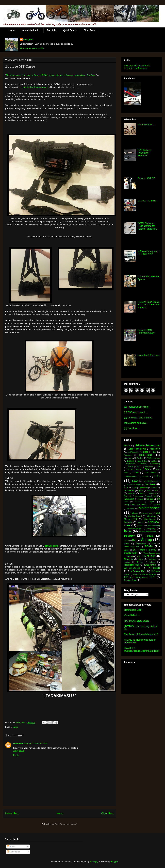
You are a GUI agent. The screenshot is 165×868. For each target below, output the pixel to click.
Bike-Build (146, 455)
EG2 (135, 481)
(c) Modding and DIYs (135, 423)
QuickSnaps (70, 30)
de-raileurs (149, 467)
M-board (131, 509)
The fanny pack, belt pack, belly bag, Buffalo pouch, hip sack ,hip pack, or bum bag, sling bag (50, 75)
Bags (15, 727)
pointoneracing (154, 526)
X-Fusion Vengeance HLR (139, 577)
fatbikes (150, 484)
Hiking (142, 493)
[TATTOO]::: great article (137, 621)
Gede (134, 488)
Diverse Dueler (134, 470)
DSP (136, 473)
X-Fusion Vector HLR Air (145, 574)
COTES (130, 467)
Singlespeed (141, 544)
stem (142, 550)
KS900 (138, 502)
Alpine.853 (155, 449)
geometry (144, 488)
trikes (152, 562)
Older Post (107, 814)
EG (157, 476)
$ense (127, 446)
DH (158, 467)
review (129, 535)
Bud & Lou (143, 461)
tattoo (130, 556)
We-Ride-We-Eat (132, 568)
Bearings (128, 455)
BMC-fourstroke (153, 458)
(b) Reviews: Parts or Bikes (138, 418)
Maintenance (149, 508)
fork (126, 488)
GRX (149, 491)
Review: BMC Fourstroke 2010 (146, 331)
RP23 (126, 540)
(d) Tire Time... (132, 428)
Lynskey (156, 505)
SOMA (149, 546)
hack (157, 491)
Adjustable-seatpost (148, 445)
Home (12, 30)
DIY (147, 469)
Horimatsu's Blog (133, 610)
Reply (16, 755)
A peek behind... (31, 30)
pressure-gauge (134, 529)
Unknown (18, 744)
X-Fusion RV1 (138, 571)
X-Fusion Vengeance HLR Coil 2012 (148, 253)
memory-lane (147, 513)
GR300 (154, 488)
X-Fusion (154, 568)
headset (131, 493)
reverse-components (148, 532)
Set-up (147, 540)
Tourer (140, 562)
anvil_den (28, 40)
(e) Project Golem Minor (136, 407)
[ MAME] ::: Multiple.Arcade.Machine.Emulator (142, 649)
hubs (148, 496)
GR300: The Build (147, 201)
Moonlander (149, 519)
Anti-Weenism (133, 452)
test (138, 556)
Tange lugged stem (152, 553)
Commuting (155, 464)
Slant (154, 544)
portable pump (52, 546)
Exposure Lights (134, 485)
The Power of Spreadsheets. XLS (141, 634)
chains (143, 464)
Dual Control (150, 473)
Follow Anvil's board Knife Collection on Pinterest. (137, 67)
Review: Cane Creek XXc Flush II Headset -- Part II (149, 305)
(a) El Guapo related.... (136, 412)
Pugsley (151, 529)
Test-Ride (150, 556)
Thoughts (128, 559)
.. (95, 75)
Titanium (152, 559)
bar (155, 452)
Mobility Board (135, 516)
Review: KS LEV (146, 178)
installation (129, 499)
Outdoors (141, 522)
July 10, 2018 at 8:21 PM (36, 744)
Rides (149, 536)
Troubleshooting (132, 565)
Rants (128, 531)
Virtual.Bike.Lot (132, 615)
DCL (139, 467)
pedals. (140, 526)
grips (141, 491)
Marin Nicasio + (146, 125)
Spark (126, 550)
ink (155, 496)
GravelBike (129, 491)
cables (154, 461)
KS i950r (150, 499)
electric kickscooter (152, 481)
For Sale (52, 30)
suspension (131, 553)
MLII (158, 513)
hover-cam (139, 496)
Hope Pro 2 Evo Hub (148, 355)
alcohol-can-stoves (137, 449)
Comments (13, 852)
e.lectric (145, 477)
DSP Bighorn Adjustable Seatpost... (144, 153)
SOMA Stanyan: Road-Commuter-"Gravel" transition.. (148, 226)
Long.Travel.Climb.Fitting (136, 505)
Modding (151, 516)
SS (134, 550)
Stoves (153, 550)
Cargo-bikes (130, 464)
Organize (128, 522)
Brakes (130, 461)
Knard (140, 499)
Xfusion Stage (131, 580)
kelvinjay (94, 861)
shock (127, 544)
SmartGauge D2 (131, 547)
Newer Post (12, 814)
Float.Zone (90, 30)
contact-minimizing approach (34, 87)
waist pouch (19, 751)
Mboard (135, 513)
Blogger (115, 861)
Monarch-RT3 (130, 519)
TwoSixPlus (150, 565)
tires (141, 559)
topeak (127, 562)
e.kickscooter (130, 477)
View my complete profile (32, 48)
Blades (140, 458)
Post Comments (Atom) (66, 824)
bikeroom (128, 458)
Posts (11, 846)
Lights (152, 502)
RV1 (135, 540)
